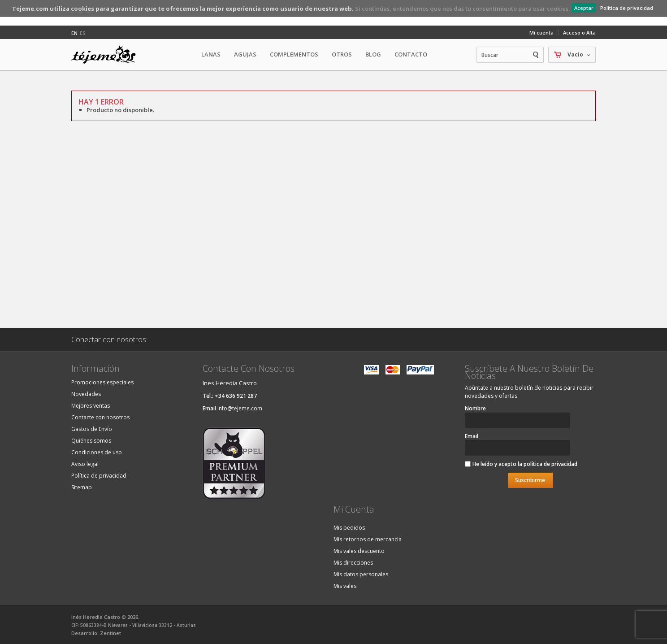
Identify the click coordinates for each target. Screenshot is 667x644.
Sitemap (82, 487)
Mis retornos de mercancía (368, 539)
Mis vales (345, 586)
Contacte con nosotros (100, 417)
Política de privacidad (627, 8)
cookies (82, 9)
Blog (373, 54)
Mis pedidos (349, 528)
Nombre (475, 408)
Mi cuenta (541, 33)
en (74, 33)
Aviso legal (85, 464)
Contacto (411, 54)
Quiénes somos (91, 441)
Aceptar (584, 8)
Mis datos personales (361, 574)
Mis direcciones (353, 563)
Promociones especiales (102, 382)
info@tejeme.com (240, 408)
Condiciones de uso (97, 452)
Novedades (86, 394)
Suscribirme (530, 480)
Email (472, 436)
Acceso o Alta (579, 33)
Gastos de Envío (92, 429)
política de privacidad (550, 464)
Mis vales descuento (359, 551)
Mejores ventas (91, 406)
